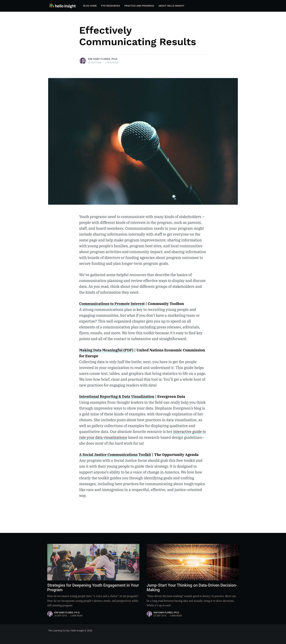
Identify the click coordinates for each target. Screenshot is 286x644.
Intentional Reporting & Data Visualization (117, 396)
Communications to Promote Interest (112, 304)
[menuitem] (90, 6)
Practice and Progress (139, 6)
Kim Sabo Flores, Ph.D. (103, 59)
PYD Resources (111, 6)
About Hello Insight (171, 6)
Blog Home (90, 6)
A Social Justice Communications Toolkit (116, 455)
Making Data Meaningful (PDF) (107, 350)
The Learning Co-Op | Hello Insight (66, 631)
